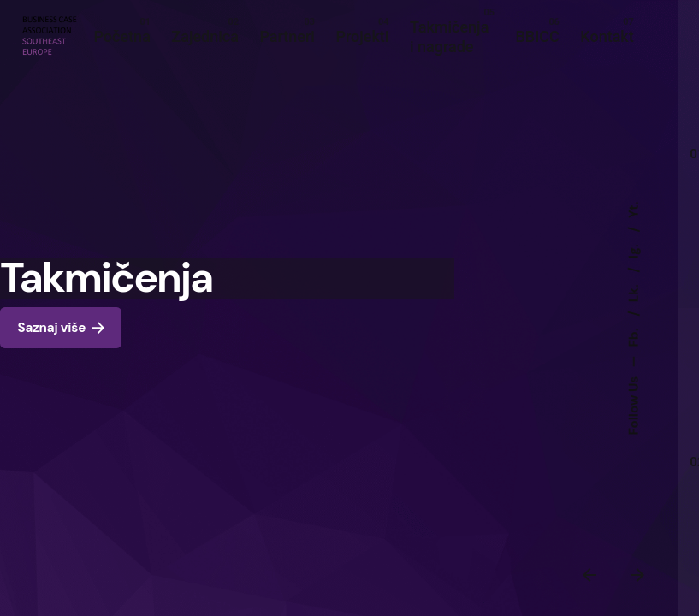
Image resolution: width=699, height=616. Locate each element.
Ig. (634, 250)
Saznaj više (61, 328)
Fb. (634, 336)
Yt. (634, 210)
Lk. (634, 292)
